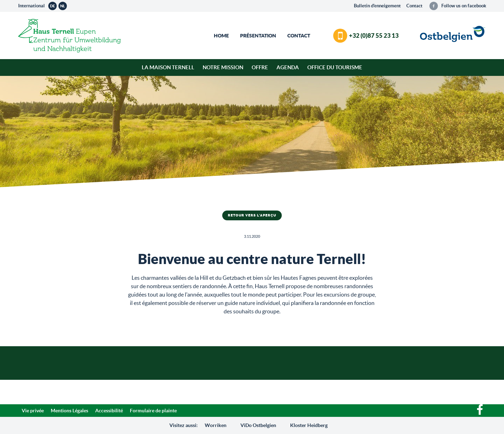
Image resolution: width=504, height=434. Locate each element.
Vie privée (33, 411)
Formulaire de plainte (153, 411)
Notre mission (223, 67)
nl (63, 6)
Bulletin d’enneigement (377, 6)
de (52, 6)
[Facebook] (480, 413)
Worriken (216, 425)
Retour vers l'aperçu (252, 215)
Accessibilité (109, 411)
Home (221, 36)
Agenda (288, 67)
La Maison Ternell (168, 67)
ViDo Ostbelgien (258, 425)
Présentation (258, 36)
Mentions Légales (69, 411)
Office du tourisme (335, 67)
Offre (260, 67)
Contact (414, 6)
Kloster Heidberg (309, 425)
